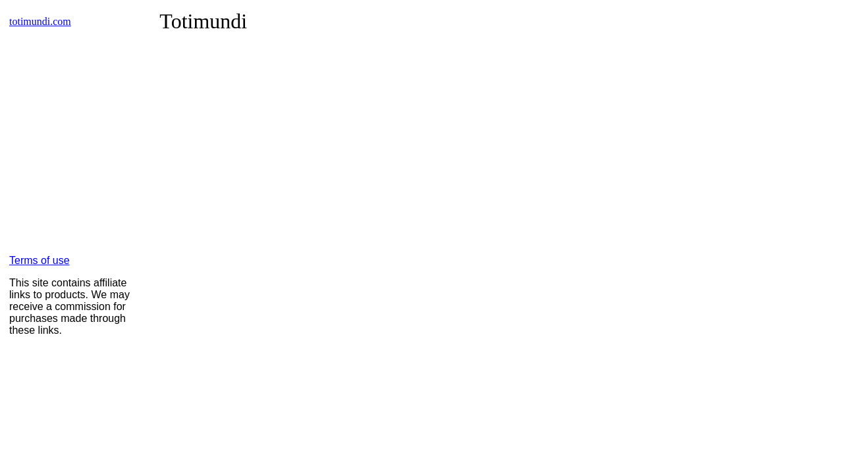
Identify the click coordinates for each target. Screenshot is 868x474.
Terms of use (40, 260)
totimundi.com (40, 21)
